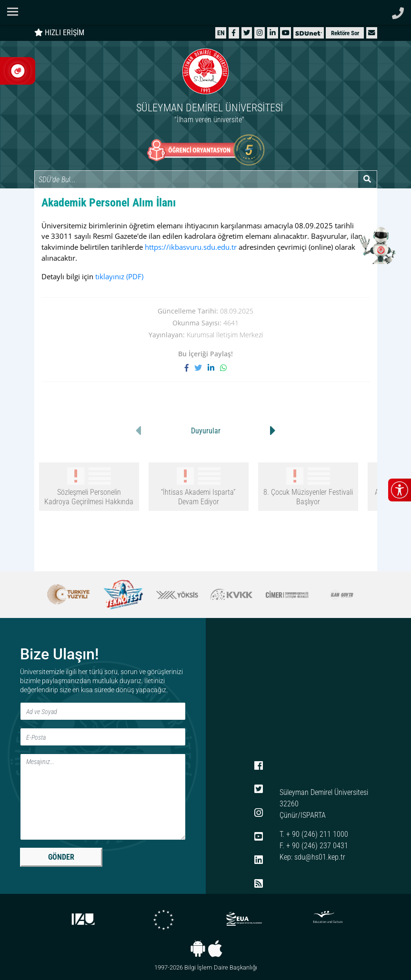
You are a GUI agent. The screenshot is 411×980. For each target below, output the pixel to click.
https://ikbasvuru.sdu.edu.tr (191, 247)
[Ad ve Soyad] (103, 711)
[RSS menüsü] (259, 884)
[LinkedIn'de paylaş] (214, 368)
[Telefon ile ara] (398, 11)
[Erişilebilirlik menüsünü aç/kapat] (400, 490)
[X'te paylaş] (201, 368)
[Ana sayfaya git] (206, 87)
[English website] (221, 33)
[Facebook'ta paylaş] (190, 368)
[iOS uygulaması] (215, 949)
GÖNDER (61, 857)
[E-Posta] (103, 737)
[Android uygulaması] (198, 949)
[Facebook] (234, 33)
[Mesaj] (103, 797)
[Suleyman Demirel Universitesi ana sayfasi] (205, 12)
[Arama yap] (367, 179)
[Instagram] (260, 33)
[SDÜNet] (309, 33)
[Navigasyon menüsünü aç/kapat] (15, 12)
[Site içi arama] (196, 179)
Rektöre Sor (345, 33)
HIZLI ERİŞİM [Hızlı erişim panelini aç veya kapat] (59, 33)
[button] (371, 33)
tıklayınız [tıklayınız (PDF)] (119, 276)
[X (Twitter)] (247, 33)
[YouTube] (286, 33)
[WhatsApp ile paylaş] (223, 368)
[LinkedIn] (273, 33)
